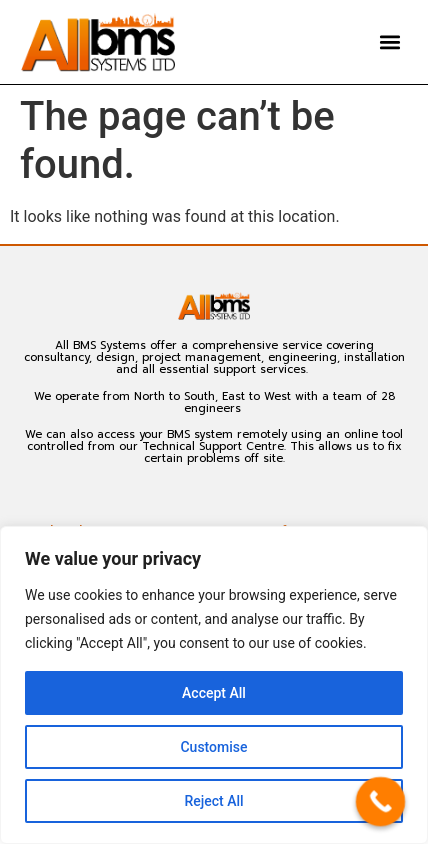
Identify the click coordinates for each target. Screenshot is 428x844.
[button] (390, 42)
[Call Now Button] (381, 802)
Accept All (214, 693)
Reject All (213, 801)
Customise (213, 747)
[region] (214, 685)
